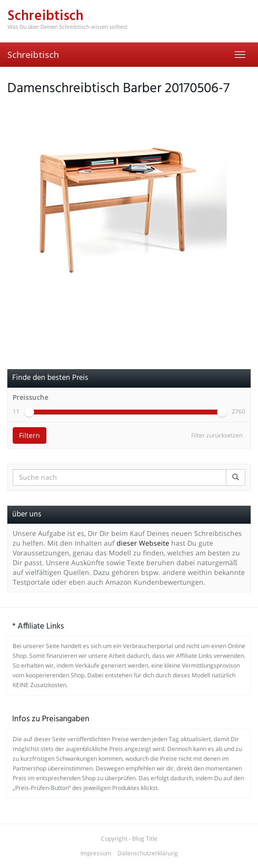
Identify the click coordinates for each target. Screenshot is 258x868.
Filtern (30, 435)
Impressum (96, 853)
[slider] (29, 412)
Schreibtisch (33, 55)
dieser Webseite (143, 543)
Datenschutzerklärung (148, 853)
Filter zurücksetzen (217, 435)
